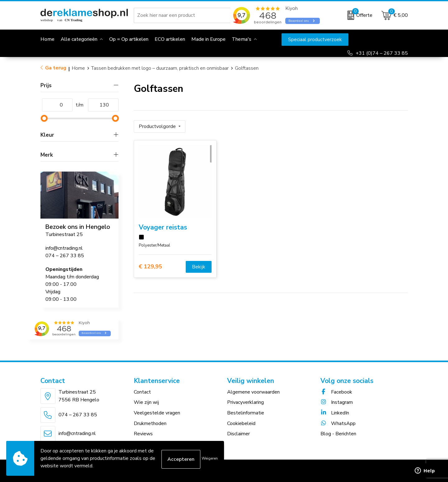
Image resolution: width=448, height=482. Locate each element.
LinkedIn (335, 413)
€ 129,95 (150, 265)
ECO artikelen (170, 39)
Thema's (242, 39)
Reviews (143, 434)
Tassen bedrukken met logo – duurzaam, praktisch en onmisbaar (160, 68)
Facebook (336, 392)
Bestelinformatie (246, 413)
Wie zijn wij (146, 402)
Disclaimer (238, 434)
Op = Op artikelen (129, 39)
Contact (142, 392)
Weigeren (210, 458)
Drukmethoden (150, 423)
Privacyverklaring (245, 402)
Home (78, 68)
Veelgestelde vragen (157, 413)
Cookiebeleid (241, 423)
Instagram (337, 402)
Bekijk (199, 265)
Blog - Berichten (338, 434)
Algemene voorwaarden (253, 392)
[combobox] (183, 15)
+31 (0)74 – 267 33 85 (382, 53)
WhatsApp (338, 423)
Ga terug (56, 68)
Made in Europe (208, 39)
